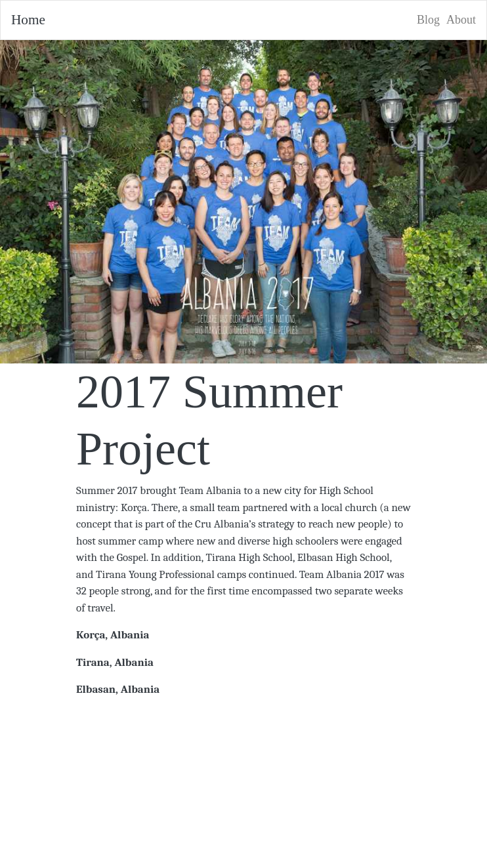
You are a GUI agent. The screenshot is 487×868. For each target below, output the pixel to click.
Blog (428, 20)
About (461, 20)
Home (28, 20)
